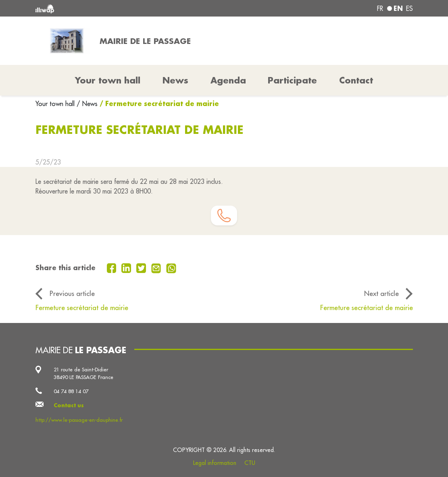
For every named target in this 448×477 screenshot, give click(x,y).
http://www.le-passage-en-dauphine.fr (79, 420)
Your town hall (56, 104)
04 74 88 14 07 (71, 391)
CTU (250, 463)
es (409, 8)
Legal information (215, 463)
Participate (292, 80)
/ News (87, 104)
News (175, 80)
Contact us (69, 405)
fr (380, 8)
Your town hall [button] (108, 80)
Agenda (228, 80)
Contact (356, 80)
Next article (381, 294)
